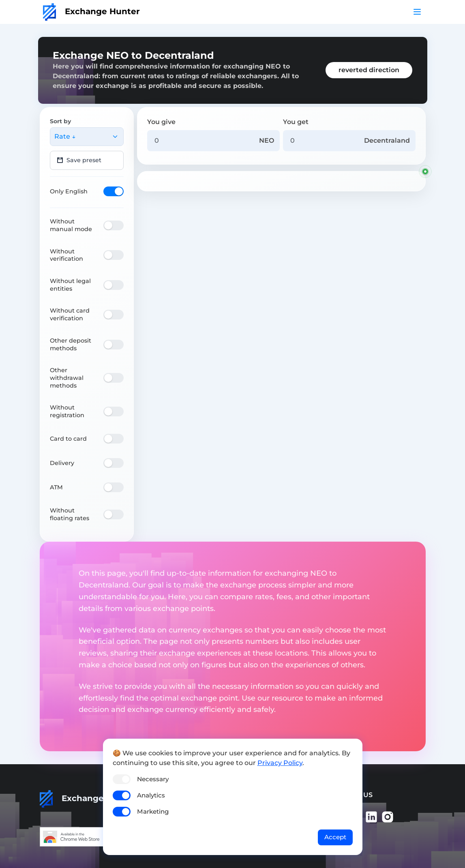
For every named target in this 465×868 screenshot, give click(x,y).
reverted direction (369, 70)
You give (161, 122)
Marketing (153, 811)
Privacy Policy (280, 763)
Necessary (153, 779)
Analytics (151, 795)
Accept (335, 837)
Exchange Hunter (91, 11)
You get (296, 122)
